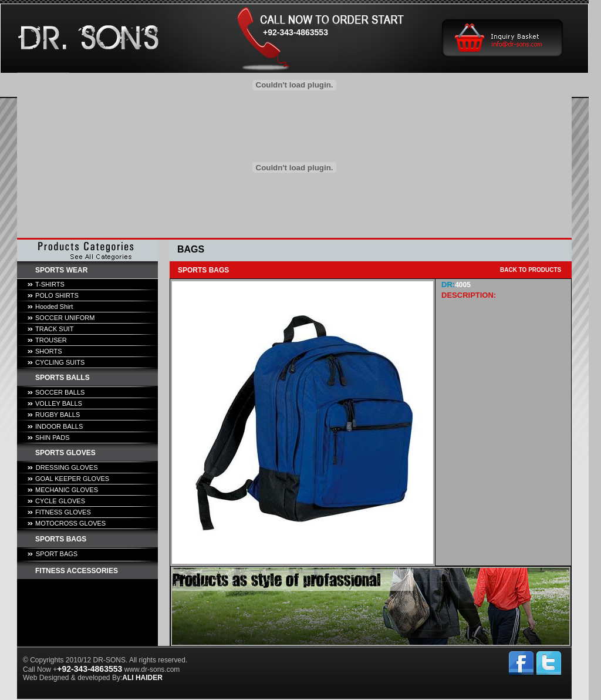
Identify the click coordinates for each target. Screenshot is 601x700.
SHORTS (49, 351)
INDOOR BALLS (59, 426)
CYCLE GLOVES (60, 501)
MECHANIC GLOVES (67, 490)
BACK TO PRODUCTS (531, 270)
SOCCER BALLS (60, 392)
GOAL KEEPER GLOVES (72, 479)
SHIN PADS (52, 437)
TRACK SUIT (54, 329)
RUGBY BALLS (58, 415)
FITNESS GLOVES (63, 512)
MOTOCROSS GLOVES (70, 523)
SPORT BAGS (57, 554)
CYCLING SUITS (60, 362)
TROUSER (51, 340)
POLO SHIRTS (57, 295)
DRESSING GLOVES (67, 467)
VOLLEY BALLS (59, 403)
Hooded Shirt (54, 307)
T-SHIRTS (50, 284)
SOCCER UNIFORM (65, 318)
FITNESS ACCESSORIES (77, 571)
